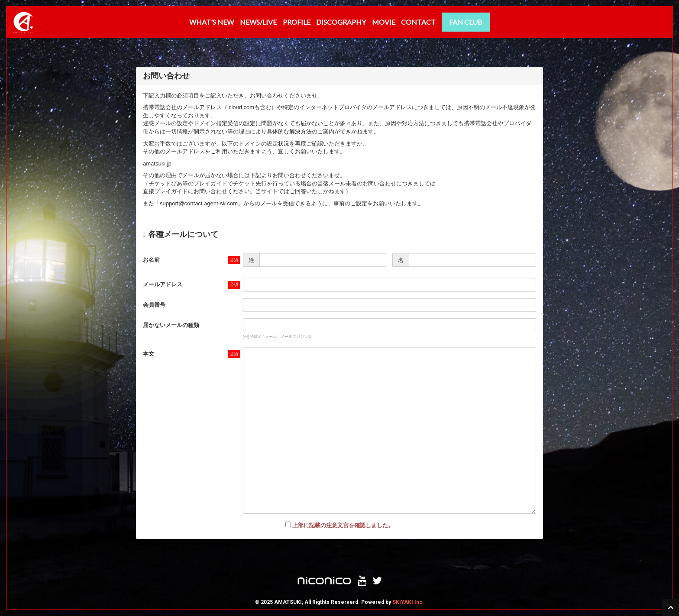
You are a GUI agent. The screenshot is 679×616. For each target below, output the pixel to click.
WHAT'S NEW (212, 22)
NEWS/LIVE (258, 22)
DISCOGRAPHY (341, 22)
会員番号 (154, 305)
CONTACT (418, 22)
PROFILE (297, 22)
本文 (149, 354)
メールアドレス (163, 284)
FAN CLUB (466, 22)
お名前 (151, 260)
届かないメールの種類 (171, 325)
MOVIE (384, 22)
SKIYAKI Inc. (408, 602)
